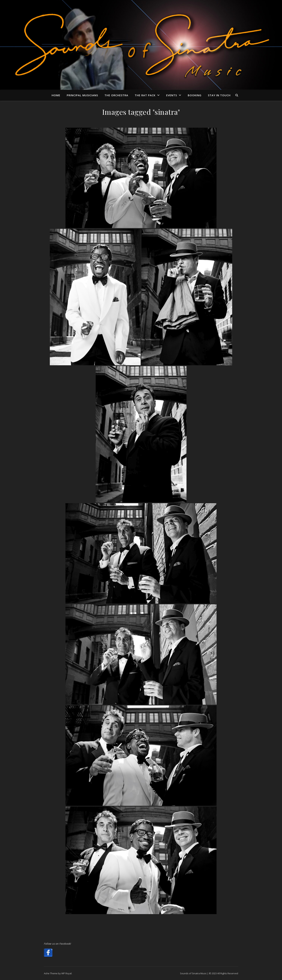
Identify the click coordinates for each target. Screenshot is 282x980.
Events (172, 95)
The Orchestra (116, 95)
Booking (195, 95)
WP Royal (66, 973)
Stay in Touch (219, 95)
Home (56, 95)
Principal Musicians (82, 95)
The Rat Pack (145, 95)
